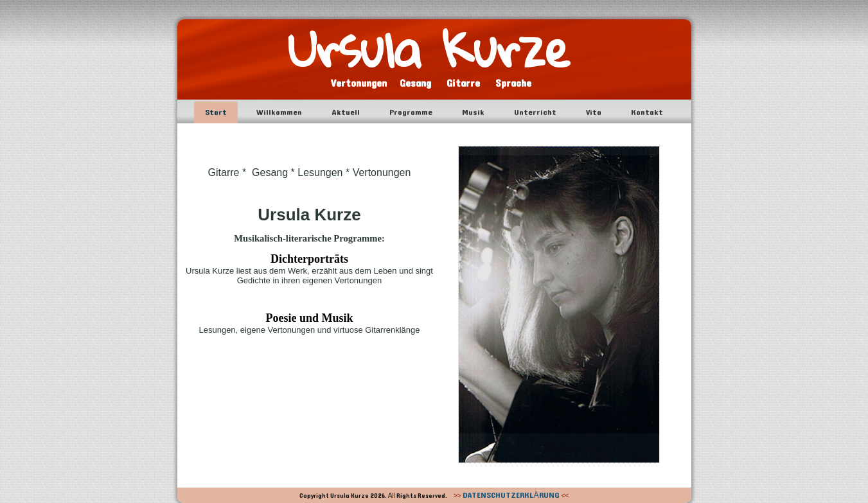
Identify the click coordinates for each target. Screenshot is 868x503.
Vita (594, 112)
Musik (473, 112)
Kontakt (647, 112)
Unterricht (535, 112)
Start (216, 112)
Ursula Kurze (429, 49)
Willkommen (279, 112)
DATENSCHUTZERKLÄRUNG (511, 495)
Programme (411, 112)
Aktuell (346, 112)
